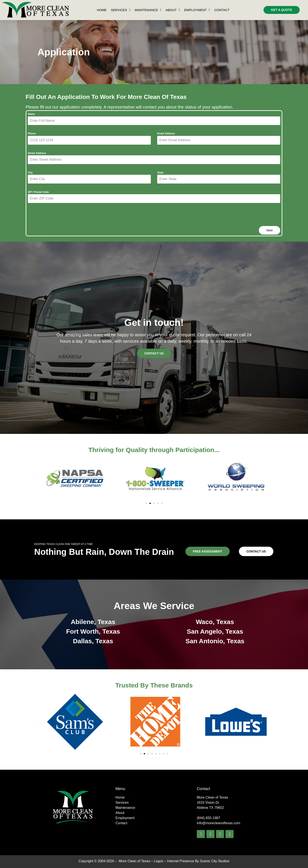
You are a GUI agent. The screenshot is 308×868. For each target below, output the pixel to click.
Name (31, 114)
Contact (222, 10)
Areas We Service (154, 606)
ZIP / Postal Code (38, 192)
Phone (32, 134)
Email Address (166, 134)
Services (121, 10)
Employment (197, 10)
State (160, 173)
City (30, 173)
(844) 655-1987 (208, 818)
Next (270, 230)
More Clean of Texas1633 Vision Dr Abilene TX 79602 (212, 803)
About (173, 10)
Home (102, 10)
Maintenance (148, 10)
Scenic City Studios (215, 861)
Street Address (37, 153)
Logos (159, 861)
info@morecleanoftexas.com (218, 823)
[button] (37, 479)
